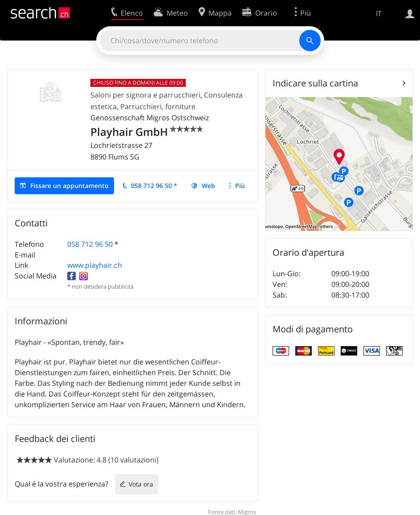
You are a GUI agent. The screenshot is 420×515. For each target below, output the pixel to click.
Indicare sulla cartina (315, 83)
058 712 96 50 (90, 244)
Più (240, 186)
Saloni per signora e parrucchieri (145, 95)
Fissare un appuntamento (69, 186)
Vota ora (141, 484)
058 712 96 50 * (154, 186)
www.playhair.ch (95, 265)
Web (208, 186)
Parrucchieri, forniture (158, 106)
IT (379, 13)
